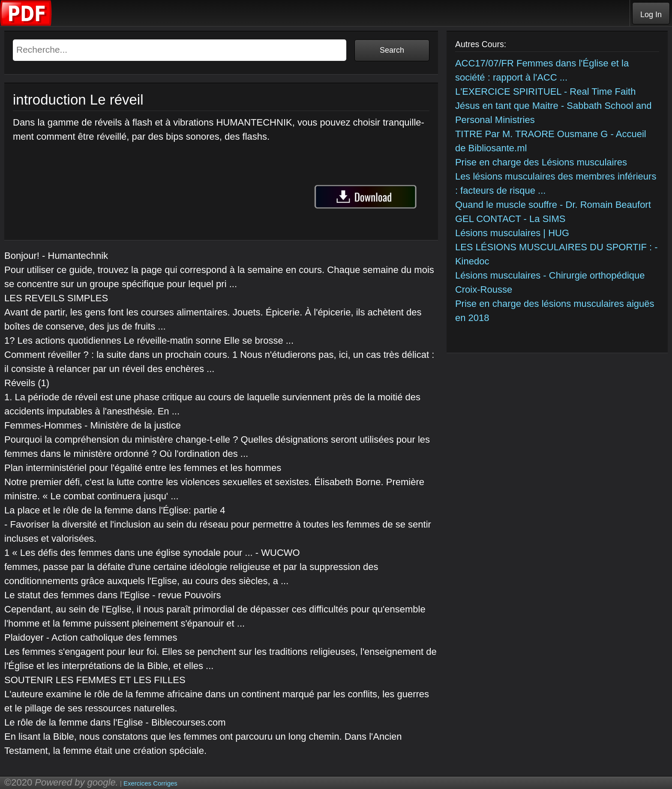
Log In (651, 15)
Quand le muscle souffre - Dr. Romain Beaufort (553, 205)
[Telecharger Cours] (26, 24)
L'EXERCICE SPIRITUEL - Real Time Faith (546, 91)
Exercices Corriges (150, 783)
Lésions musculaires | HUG (512, 233)
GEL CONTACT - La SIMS (510, 219)
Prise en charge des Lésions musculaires (541, 162)
